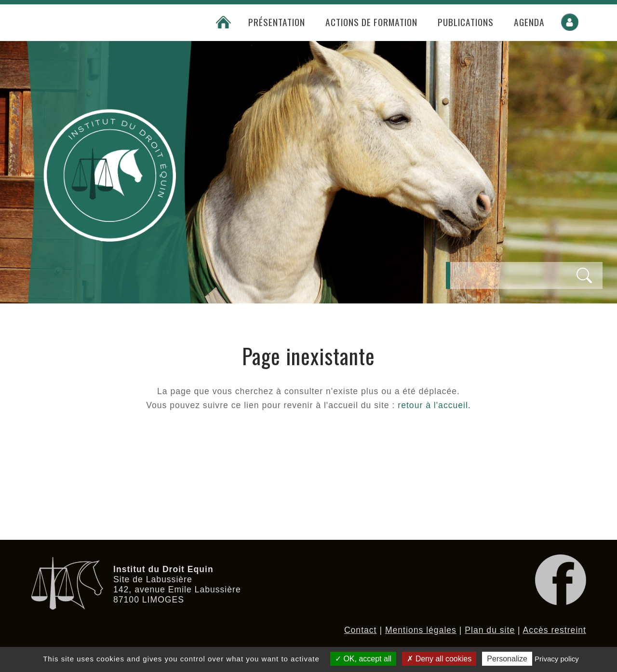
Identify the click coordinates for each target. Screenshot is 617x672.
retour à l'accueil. (434, 405)
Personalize (507, 659)
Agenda (529, 22)
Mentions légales (421, 630)
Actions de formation (371, 22)
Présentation (277, 22)
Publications (466, 22)
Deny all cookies (439, 659)
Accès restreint (555, 630)
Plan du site (490, 630)
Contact (361, 630)
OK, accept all (363, 659)
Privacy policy (557, 659)
